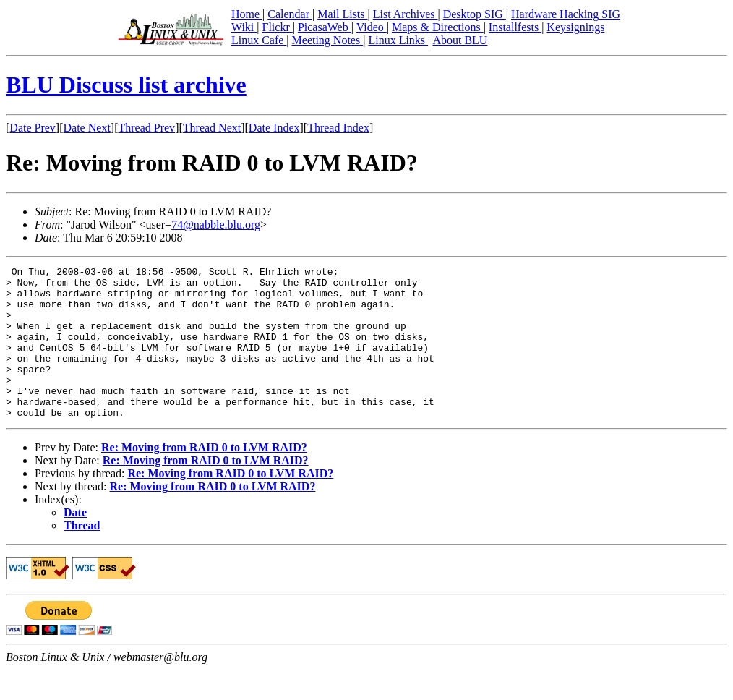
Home (247, 14)
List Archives (406, 14)
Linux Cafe (259, 40)
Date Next (87, 128)
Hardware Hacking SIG (566, 14)
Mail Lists (342, 14)
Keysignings (575, 27)
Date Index (274, 128)
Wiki (244, 27)
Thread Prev (146, 128)
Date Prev (33, 128)
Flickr (277, 27)
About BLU (460, 40)
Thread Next (212, 128)
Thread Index (338, 128)
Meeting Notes (328, 40)
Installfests (515, 27)
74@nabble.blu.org (216, 225)
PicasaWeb (325, 27)
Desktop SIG (475, 14)
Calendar (290, 14)
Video (372, 27)
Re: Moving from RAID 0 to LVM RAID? (204, 478)
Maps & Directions (438, 27)
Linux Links (398, 40)
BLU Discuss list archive (126, 85)
